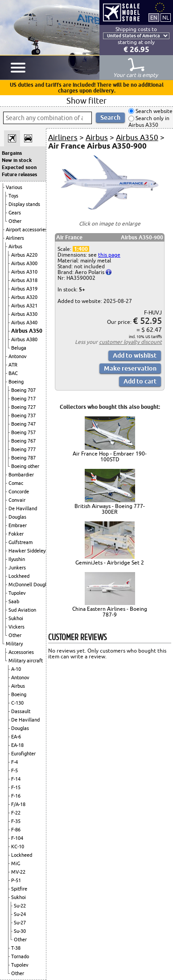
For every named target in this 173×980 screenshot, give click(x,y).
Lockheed (19, 576)
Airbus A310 (24, 272)
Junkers (17, 568)
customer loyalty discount (130, 342)
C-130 (17, 703)
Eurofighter (23, 754)
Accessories (21, 652)
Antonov (18, 356)
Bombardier (21, 475)
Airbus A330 (24, 314)
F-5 (14, 770)
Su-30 (20, 931)
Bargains (12, 153)
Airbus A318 (24, 280)
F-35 (16, 821)
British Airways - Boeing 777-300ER (110, 509)
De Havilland (23, 508)
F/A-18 (18, 804)
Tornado (20, 956)
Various (14, 187)
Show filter (86, 101)
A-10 (16, 669)
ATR (13, 365)
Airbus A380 (24, 339)
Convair (17, 500)
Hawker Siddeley (27, 551)
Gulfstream (21, 542)
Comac (16, 483)
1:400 (81, 249)
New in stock (17, 160)
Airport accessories (27, 230)
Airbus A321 (24, 306)
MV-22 (18, 872)
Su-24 (20, 914)
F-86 (16, 830)
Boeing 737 (23, 415)
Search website (153, 111)
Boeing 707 (23, 390)
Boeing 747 (23, 424)
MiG (16, 863)
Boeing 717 (23, 399)
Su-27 (20, 923)
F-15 (16, 787)
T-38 (16, 948)
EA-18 (17, 745)
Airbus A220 (24, 255)
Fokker (16, 534)
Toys (13, 196)
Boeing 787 (23, 458)
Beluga (19, 348)
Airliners (15, 238)
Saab (14, 601)
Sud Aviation (22, 610)
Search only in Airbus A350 (149, 122)
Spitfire (19, 889)
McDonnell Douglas (30, 585)
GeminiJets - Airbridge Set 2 (110, 563)
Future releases (19, 174)
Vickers (16, 627)
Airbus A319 (24, 289)
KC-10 (18, 847)
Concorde (19, 492)
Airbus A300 (24, 263)
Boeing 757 (23, 432)
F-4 (14, 762)
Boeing (16, 382)
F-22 (16, 813)
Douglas (17, 517)
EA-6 (16, 737)
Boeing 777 (23, 449)
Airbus (15, 246)
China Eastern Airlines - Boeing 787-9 (110, 612)
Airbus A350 (27, 331)
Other (15, 221)
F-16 (16, 796)
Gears (15, 213)
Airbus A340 (24, 323)
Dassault (21, 711)
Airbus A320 (24, 297)
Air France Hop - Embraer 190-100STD (110, 456)
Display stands (24, 204)
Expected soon (19, 167)
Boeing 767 (23, 441)
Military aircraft (26, 661)
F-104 (17, 838)
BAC (13, 373)
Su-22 (20, 906)
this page (109, 255)
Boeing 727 (23, 407)
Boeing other (25, 466)
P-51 (16, 880)
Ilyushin (17, 559)
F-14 (16, 779)
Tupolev (17, 593)
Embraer (18, 525)
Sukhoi (16, 618)
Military (14, 644)
